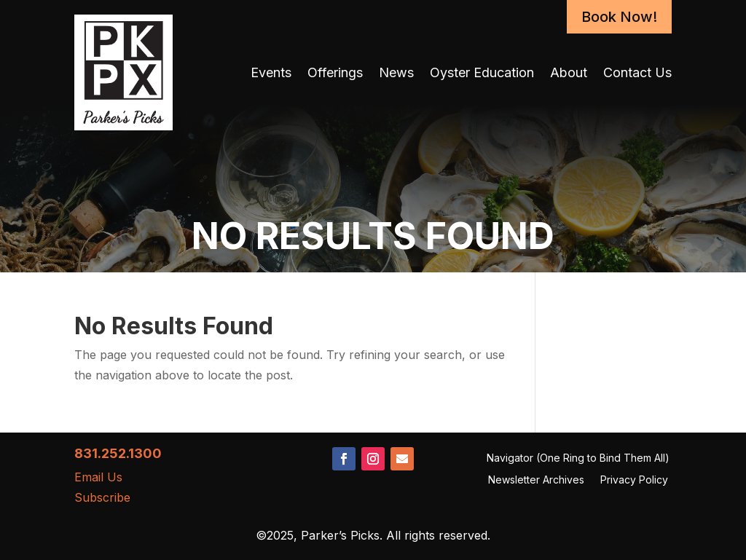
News (396, 72)
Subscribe (102, 497)
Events (271, 72)
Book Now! (619, 17)
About (569, 72)
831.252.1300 (118, 453)
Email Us (98, 477)
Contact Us (637, 72)
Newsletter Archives (536, 480)
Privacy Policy (634, 480)
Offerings (335, 72)
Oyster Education (482, 72)
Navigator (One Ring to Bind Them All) (578, 458)
